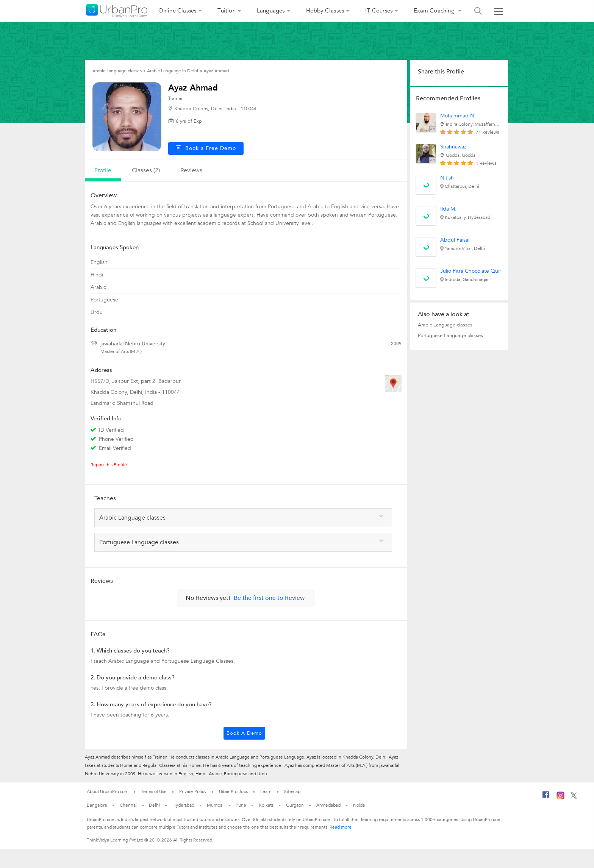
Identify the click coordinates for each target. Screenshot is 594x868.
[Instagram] (560, 798)
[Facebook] (546, 798)
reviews (191, 170)
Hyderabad (183, 805)
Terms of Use (154, 792)
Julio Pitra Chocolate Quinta (474, 271)
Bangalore (97, 805)
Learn (266, 792)
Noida (359, 805)
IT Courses (379, 11)
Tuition (226, 11)
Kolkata (266, 805)
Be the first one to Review (269, 598)
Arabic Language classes (445, 325)
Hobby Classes (325, 11)
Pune (241, 805)
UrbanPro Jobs (234, 792)
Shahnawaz (453, 147)
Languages (271, 11)
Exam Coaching (435, 11)
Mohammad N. (458, 116)
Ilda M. (448, 209)
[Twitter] (574, 797)
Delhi (154, 805)
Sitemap (292, 792)
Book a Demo (244, 733)
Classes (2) (146, 170)
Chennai (128, 805)
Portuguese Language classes (450, 336)
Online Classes (177, 11)
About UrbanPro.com (108, 792)
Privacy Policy (193, 792)
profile (103, 170)
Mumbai (215, 805)
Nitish (447, 178)
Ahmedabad (328, 805)
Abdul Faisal (455, 240)
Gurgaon (295, 805)
